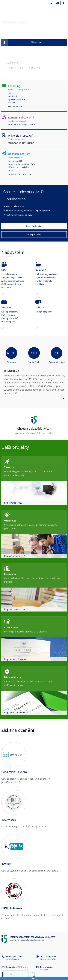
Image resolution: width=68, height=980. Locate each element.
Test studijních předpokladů (19, 215)
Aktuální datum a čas (48, 959)
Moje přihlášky (34, 234)
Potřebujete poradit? (15, 957)
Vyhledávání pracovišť (12, 278)
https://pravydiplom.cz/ (16, 659)
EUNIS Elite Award (13, 908)
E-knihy (11, 102)
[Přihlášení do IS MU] (64, 3)
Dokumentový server (45, 278)
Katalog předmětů (10, 318)
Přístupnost (44, 970)
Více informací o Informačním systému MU (34, 424)
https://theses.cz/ (13, 503)
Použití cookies (47, 967)
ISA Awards (9, 820)
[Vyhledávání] (51, 3)
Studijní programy (44, 312)
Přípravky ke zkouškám (18, 167)
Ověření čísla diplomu (12, 284)
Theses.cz (9, 467)
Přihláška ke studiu (15, 206)
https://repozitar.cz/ (15, 609)
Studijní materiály (44, 281)
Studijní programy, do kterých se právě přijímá (28, 211)
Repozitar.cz (10, 574)
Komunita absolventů (21, 118)
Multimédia (13, 96)
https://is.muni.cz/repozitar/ (21, 143)
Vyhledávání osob (10, 274)
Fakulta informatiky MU (36, 940)
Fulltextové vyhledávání (47, 274)
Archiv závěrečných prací (13, 281)
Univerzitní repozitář (20, 136)
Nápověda (11, 967)
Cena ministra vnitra (14, 772)
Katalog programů (10, 312)
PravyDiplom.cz (12, 627)
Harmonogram (8, 322)
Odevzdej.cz (10, 521)
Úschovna (6, 287)
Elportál (12, 93)
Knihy (11, 170)
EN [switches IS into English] (57, 3)
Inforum (6, 864)
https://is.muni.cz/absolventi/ (21, 125)
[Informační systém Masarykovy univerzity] (17, 11)
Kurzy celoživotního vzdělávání (22, 164)
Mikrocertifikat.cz (13, 677)
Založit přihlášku (34, 226)
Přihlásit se (21, 42)
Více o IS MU (14, 940)
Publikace (40, 284)
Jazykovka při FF (15, 161)
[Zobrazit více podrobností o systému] (64, 399)
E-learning (14, 86)
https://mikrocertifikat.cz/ (17, 713)
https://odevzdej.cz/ (14, 556)
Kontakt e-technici (16, 107)
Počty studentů (8, 315)
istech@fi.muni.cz (13, 959)
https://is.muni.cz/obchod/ (20, 174)
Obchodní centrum (19, 154)
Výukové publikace (16, 99)
